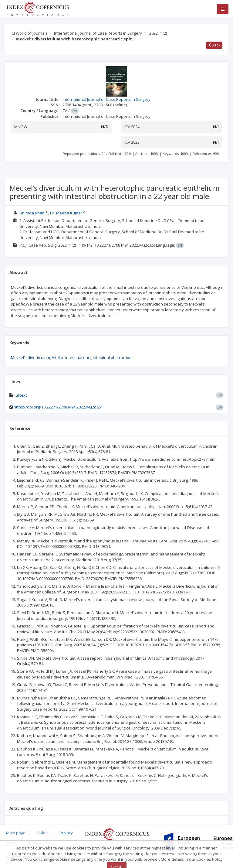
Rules (42, 833)
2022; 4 (158, 33)
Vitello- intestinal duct (71, 357)
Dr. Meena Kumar (66, 213)
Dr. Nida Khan (32, 213)
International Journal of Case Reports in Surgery (98, 33)
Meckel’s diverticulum (30, 357)
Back (214, 45)
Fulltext (20, 395)
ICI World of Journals (29, 33)
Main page (16, 833)
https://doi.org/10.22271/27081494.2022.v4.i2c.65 (57, 407)
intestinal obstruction (112, 357)
